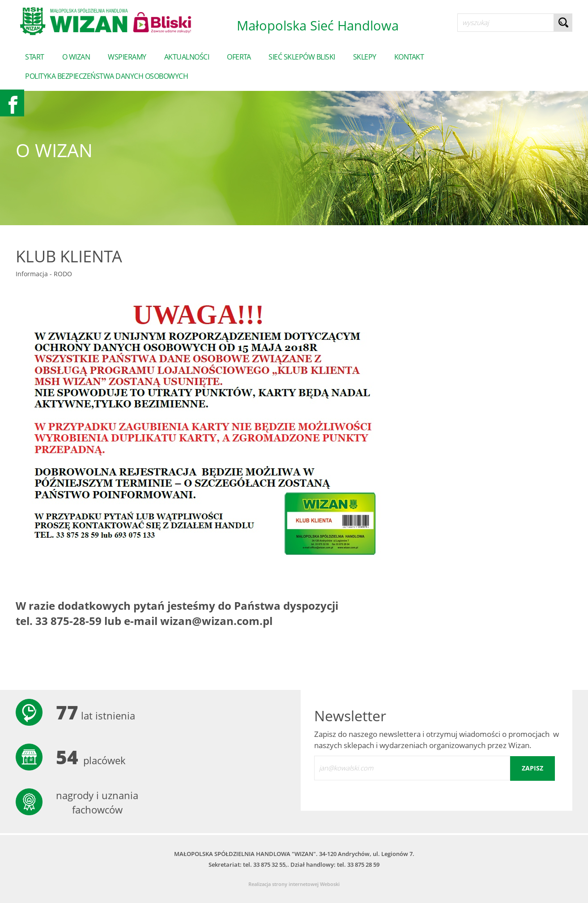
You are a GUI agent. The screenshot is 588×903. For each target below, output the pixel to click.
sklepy (365, 57)
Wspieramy (127, 57)
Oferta (239, 57)
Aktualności (187, 57)
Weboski (330, 884)
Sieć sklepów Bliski (302, 57)
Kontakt (409, 57)
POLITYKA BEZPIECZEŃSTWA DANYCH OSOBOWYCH (107, 76)
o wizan (76, 57)
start (35, 57)
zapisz (533, 768)
